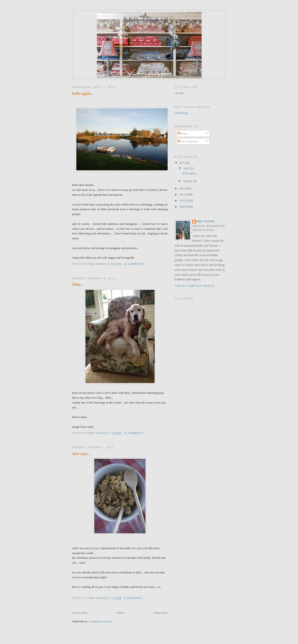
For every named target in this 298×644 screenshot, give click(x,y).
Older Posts (161, 613)
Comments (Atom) (100, 621)
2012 (183, 188)
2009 (183, 207)
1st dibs (179, 93)
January (188, 181)
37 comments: (134, 264)
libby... (78, 284)
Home (121, 613)
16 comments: (134, 433)
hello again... (83, 93)
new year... (81, 454)
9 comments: (134, 598)
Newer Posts (80, 613)
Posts (182, 133)
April (187, 168)
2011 (183, 194)
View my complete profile (195, 286)
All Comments (188, 141)
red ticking (149, 19)
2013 (183, 163)
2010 (183, 200)
